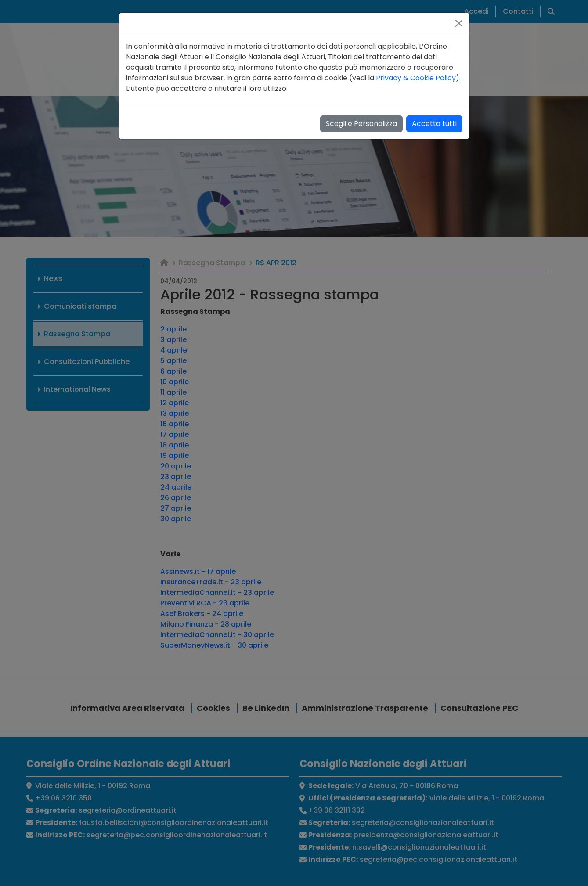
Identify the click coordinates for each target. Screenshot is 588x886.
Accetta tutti (434, 124)
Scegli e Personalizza (361, 124)
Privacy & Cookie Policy (416, 78)
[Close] (459, 23)
